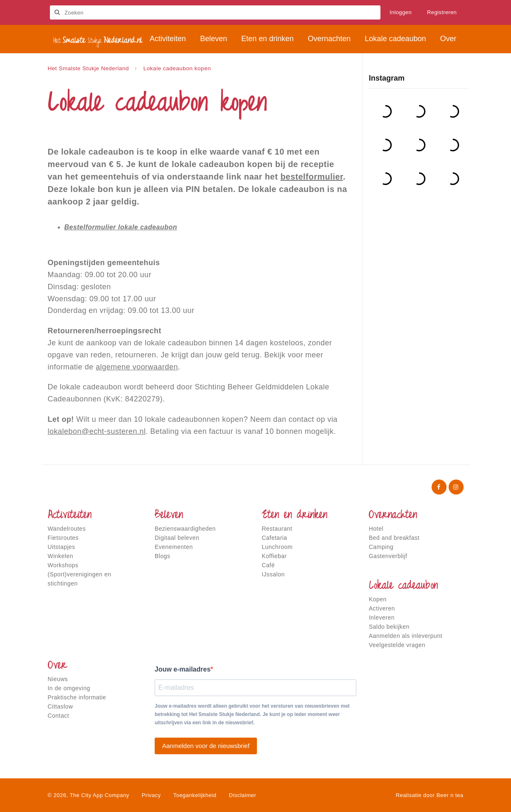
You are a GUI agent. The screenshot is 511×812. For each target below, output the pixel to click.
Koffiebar (274, 556)
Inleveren (382, 618)
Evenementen (174, 547)
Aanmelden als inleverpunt (406, 636)
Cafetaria (275, 538)
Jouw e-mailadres (183, 669)
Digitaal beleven (177, 538)
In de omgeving (69, 688)
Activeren (382, 608)
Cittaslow (60, 706)
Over (57, 666)
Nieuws (58, 679)
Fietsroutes (63, 538)
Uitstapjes (62, 547)
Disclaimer (243, 795)
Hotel (376, 529)
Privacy (151, 795)
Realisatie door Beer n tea (430, 795)
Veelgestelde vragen (397, 645)
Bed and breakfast (394, 538)
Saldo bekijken (389, 627)
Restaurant (277, 529)
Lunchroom (277, 547)
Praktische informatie (77, 697)
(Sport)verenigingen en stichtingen (80, 579)
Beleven (169, 516)
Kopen (378, 599)
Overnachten (393, 516)
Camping (381, 547)
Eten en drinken (295, 516)
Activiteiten (70, 516)
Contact (59, 716)
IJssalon (273, 574)
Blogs (162, 556)
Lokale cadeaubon (403, 586)
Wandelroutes (67, 529)
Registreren (442, 12)
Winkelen (60, 556)
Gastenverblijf (388, 556)
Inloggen (401, 12)
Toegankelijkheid (195, 795)
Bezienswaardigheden (185, 529)
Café (269, 565)
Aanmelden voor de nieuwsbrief (206, 746)
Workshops (63, 565)
